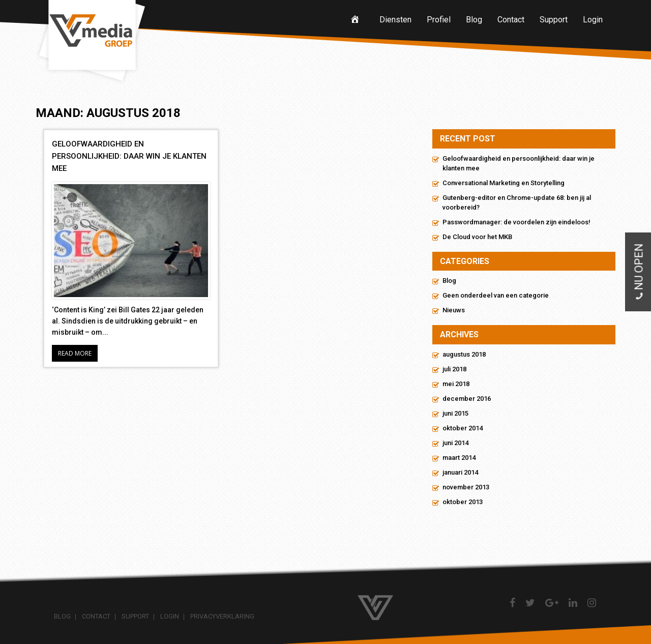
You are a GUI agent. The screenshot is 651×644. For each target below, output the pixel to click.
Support (554, 20)
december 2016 (467, 399)
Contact (511, 20)
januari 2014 (460, 472)
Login (593, 20)
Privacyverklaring (222, 616)
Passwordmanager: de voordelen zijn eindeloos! (516, 222)
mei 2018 (456, 384)
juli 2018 (454, 369)
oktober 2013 (463, 502)
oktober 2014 (463, 428)
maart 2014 (459, 458)
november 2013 (466, 487)
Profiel (439, 20)
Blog (474, 20)
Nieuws (454, 310)
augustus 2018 (464, 354)
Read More (75, 353)
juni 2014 (455, 443)
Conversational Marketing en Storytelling (504, 183)
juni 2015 (455, 413)
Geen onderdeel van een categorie (496, 295)
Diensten (395, 20)
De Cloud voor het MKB (477, 237)
